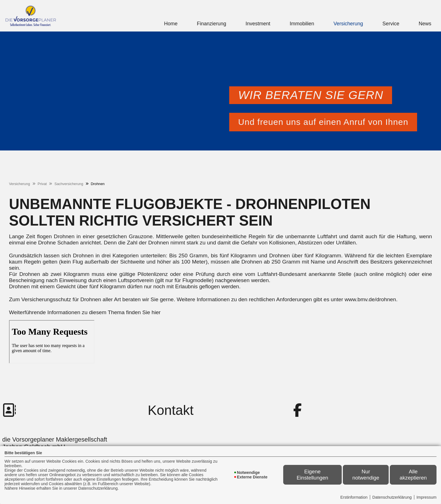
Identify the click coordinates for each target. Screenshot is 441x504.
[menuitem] (171, 24)
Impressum (427, 497)
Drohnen (98, 184)
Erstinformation (354, 497)
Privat (42, 184)
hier (156, 312)
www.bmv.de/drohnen (370, 299)
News (425, 24)
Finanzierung (211, 24)
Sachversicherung (69, 184)
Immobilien (302, 24)
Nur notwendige (366, 475)
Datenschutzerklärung (392, 497)
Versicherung (348, 24)
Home (171, 24)
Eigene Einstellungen (312, 475)
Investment (258, 24)
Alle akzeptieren (413, 475)
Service (391, 24)
